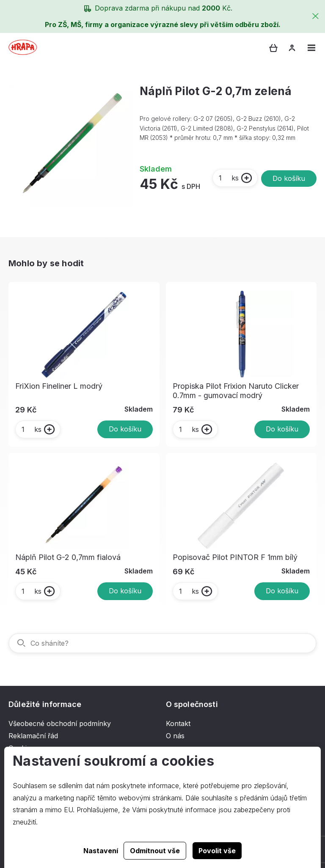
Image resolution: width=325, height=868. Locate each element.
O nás (175, 736)
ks (228, 178)
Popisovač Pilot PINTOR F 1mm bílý (235, 557)
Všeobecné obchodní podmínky (60, 723)
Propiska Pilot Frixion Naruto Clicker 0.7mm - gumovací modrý (236, 391)
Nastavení (101, 851)
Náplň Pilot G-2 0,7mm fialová (68, 557)
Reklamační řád (33, 736)
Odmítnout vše (155, 851)
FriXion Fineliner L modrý (59, 386)
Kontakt (178, 723)
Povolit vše (217, 851)
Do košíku (289, 178)
